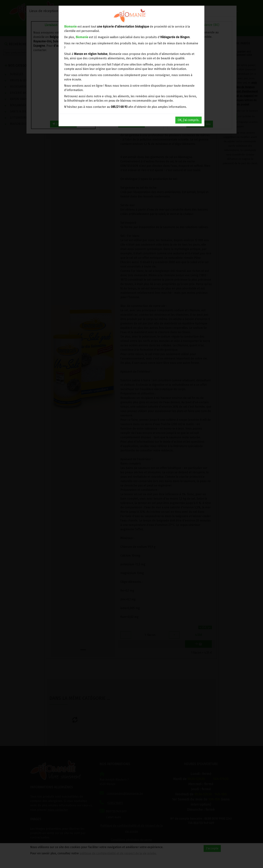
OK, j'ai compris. (188, 120)
